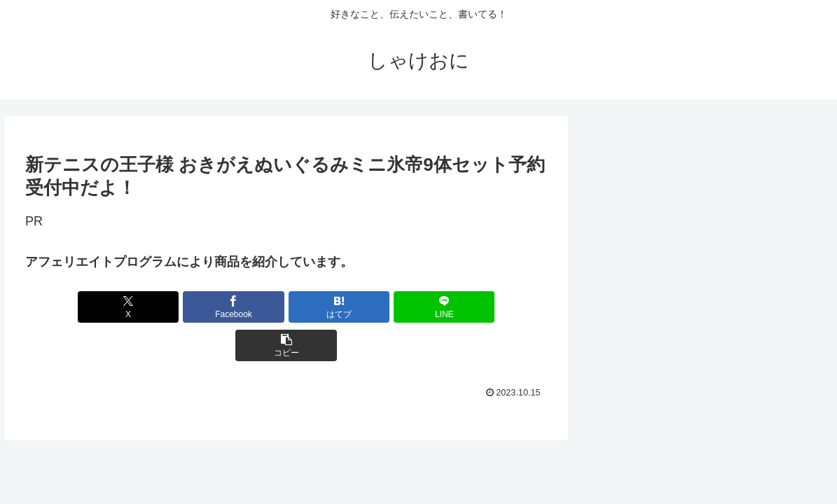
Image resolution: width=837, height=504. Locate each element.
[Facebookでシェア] (199, 307)
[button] (461, 307)
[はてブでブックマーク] (286, 307)
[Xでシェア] (111, 307)
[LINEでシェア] (374, 307)
